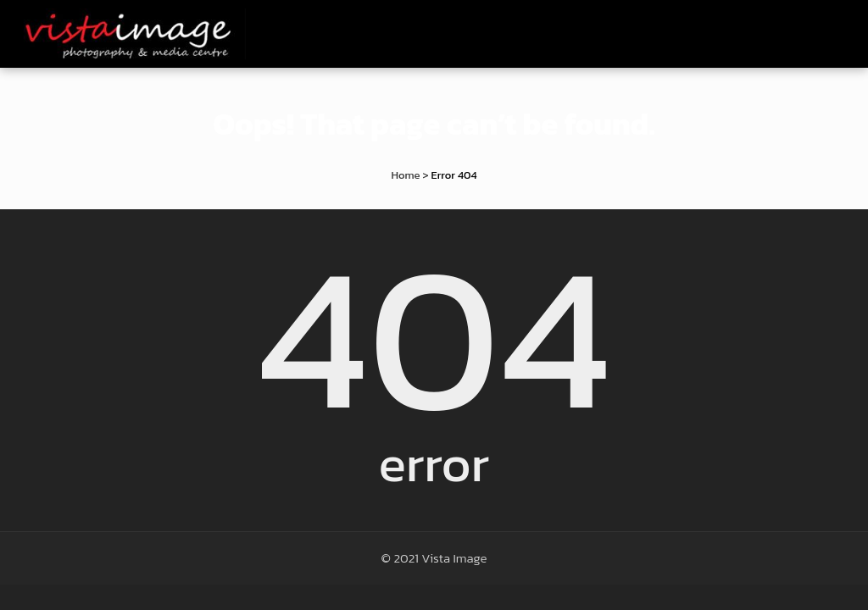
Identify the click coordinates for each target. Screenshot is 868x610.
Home (405, 175)
